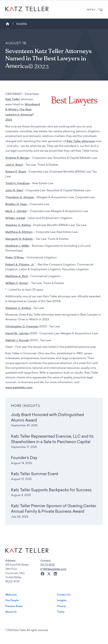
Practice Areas (14, 606)
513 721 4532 (48, 565)
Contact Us (64, 595)
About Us (11, 612)
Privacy (61, 606)
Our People (12, 600)
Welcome (11, 595)
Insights (22, 24)
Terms (61, 612)
